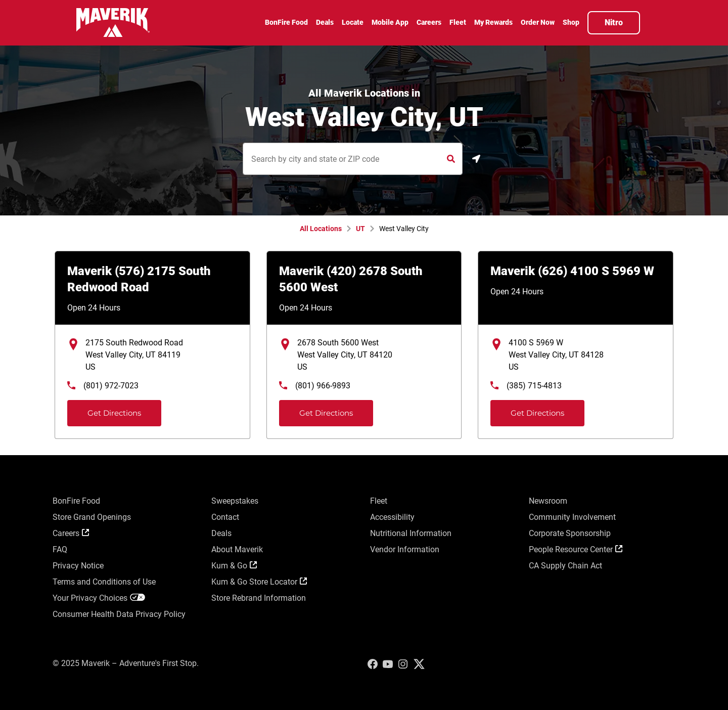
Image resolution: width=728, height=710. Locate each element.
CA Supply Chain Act (565, 566)
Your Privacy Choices (99, 598)
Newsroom (548, 501)
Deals (221, 533)
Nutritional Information (411, 533)
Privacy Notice (78, 566)
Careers (71, 533)
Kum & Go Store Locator (259, 582)
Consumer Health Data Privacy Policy (119, 614)
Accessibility (392, 517)
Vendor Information (405, 549)
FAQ (60, 549)
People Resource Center (576, 549)
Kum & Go (234, 566)
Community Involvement (572, 517)
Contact (225, 517)
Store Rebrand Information (259, 598)
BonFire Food (76, 501)
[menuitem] (286, 24)
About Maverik (237, 549)
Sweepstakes (235, 501)
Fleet (379, 501)
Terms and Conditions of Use (104, 582)
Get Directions (105, 409)
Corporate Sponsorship (570, 533)
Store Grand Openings (92, 517)
